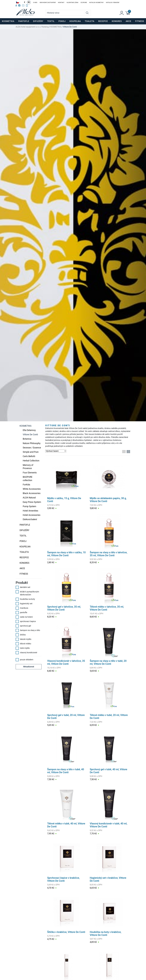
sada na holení (24, 617)
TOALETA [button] (90, 21)
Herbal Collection (31, 461)
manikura (22, 608)
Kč (29, 2)
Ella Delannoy (29, 430)
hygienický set (24, 604)
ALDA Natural (29, 498)
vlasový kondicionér (26, 653)
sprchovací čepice (26, 621)
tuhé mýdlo (23, 648)
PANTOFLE (24, 21)
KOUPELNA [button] (75, 21)
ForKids (27, 485)
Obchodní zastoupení (48, 3)
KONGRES (24, 563)
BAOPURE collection (28, 479)
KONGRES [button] (117, 21)
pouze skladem (24, 660)
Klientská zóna (73, 3)
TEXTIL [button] (51, 21)
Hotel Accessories (32, 515)
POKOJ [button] (62, 21)
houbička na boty (25, 599)
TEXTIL (23, 536)
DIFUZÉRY (24, 530)
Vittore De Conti (30, 435)
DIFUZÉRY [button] (38, 21)
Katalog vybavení (113, 3)
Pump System (30, 506)
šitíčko (21, 635)
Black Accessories (32, 493)
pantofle (21, 613)
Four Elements (30, 473)
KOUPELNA (25, 547)
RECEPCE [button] (103, 21)
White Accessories (32, 489)
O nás (35, 3)
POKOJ (23, 541)
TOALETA (24, 552)
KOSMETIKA (56, 27)
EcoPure (84, 3)
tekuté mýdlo (23, 639)
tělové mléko (23, 644)
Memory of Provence (28, 467)
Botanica (27, 439)
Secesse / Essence (32, 448)
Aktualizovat (29, 667)
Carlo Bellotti (29, 456)
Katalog (45, 27)
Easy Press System (32, 502)
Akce (128, 21)
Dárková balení (30, 519)
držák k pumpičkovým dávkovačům (27, 593)
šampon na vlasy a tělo (28, 630)
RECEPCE (24, 557)
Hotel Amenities (31, 511)
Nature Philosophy (32, 443)
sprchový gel (23, 626)
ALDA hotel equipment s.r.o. (28, 27)
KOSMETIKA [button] (8, 21)
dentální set (23, 587)
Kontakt (61, 3)
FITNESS (24, 574)
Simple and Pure (31, 452)
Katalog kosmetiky (96, 3)
